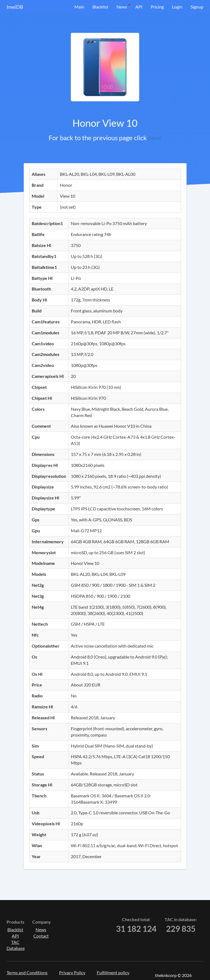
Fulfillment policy (113, 972)
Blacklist (100, 7)
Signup (197, 7)
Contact (41, 936)
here (155, 138)
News (122, 7)
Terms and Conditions (27, 972)
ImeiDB (15, 7)
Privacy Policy (72, 972)
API (139, 7)
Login (177, 7)
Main (79, 7)
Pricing (157, 7)
